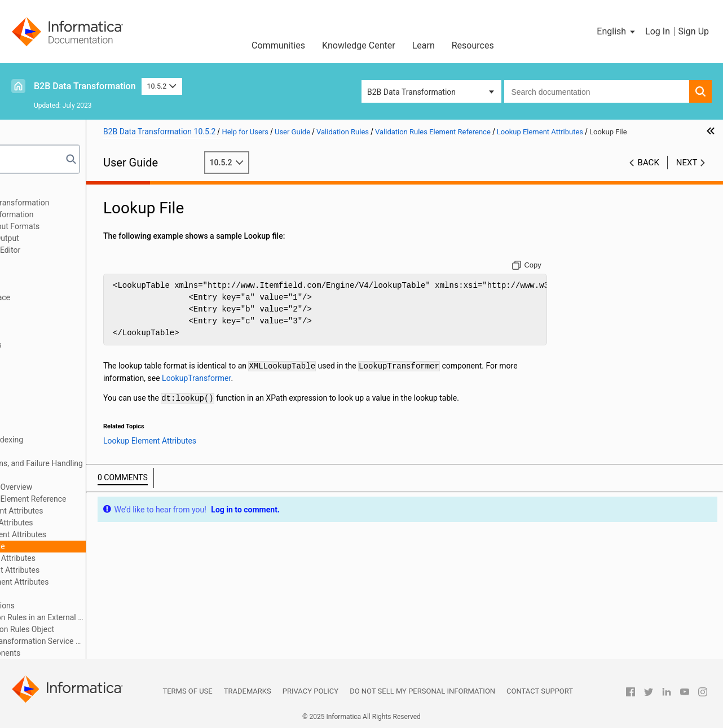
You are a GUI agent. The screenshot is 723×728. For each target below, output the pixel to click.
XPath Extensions (78, 606)
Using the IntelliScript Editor (67, 250)
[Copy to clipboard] (551, 277)
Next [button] (687, 174)
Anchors (33, 380)
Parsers (32, 321)
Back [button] (649, 174)
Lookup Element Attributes (94, 534)
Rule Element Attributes (89, 558)
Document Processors (58, 345)
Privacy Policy (310, 691)
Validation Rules (47, 475)
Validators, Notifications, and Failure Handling (98, 463)
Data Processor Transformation (74, 214)
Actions (32, 404)
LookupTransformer (369, 389)
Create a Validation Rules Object (92, 629)
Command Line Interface (62, 297)
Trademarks (248, 691)
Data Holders (41, 369)
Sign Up (693, 31)
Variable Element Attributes (95, 582)
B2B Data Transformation (85, 86)
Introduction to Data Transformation (81, 203)
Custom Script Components (67, 653)
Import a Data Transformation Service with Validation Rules (108, 641)
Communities (278, 45)
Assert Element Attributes (92, 511)
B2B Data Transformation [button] (411, 92)
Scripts (31, 309)
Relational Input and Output (66, 238)
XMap (29, 262)
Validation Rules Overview (81, 487)
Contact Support (540, 691)
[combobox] (597, 91)
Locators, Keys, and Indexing (69, 440)
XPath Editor (69, 594)
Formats (33, 357)
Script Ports (39, 333)
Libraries (34, 274)
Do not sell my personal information (422, 691)
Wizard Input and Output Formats (77, 226)
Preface (32, 191)
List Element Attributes (87, 523)
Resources (473, 45)
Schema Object (45, 286)
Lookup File (79, 546)
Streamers (37, 451)
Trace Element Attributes (91, 570)
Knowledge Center (359, 45)
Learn (424, 45)
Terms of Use (187, 691)
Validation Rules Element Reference (98, 499)
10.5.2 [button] (162, 86)
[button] (617, 32)
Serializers (37, 416)
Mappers (34, 428)
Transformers (42, 392)
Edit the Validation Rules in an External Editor (108, 617)
